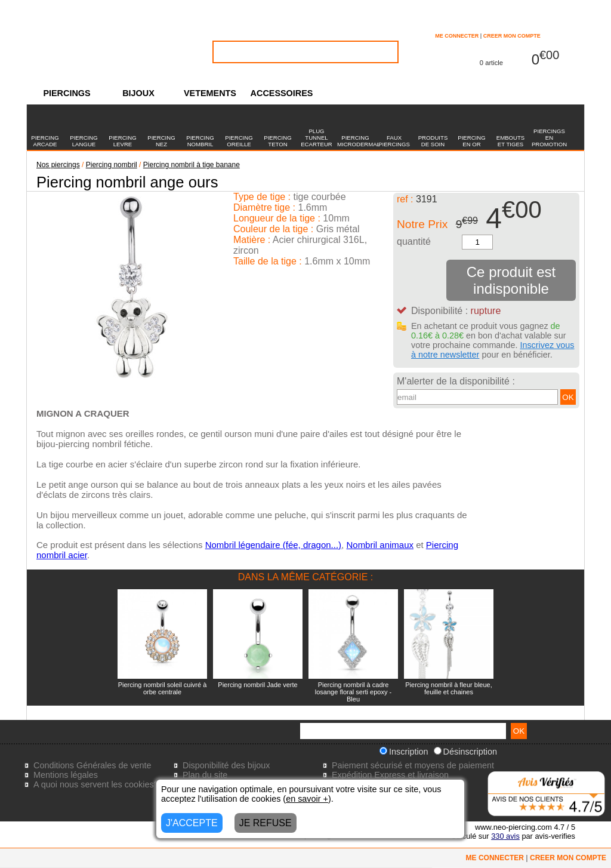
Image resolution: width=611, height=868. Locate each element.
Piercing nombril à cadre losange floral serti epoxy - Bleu (353, 692)
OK (568, 397)
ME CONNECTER (457, 36)
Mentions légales (66, 775)
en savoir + (307, 799)
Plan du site (205, 775)
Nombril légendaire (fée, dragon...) (273, 545)
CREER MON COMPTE (512, 36)
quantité (414, 241)
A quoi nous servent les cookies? (96, 784)
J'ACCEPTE (192, 823)
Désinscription (465, 752)
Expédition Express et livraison (390, 775)
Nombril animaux (380, 545)
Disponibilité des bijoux (226, 765)
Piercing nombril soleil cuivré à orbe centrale (163, 688)
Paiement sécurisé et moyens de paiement (413, 765)
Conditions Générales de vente (92, 765)
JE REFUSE (266, 823)
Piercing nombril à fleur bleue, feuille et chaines (449, 688)
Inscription (404, 752)
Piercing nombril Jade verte (257, 685)
